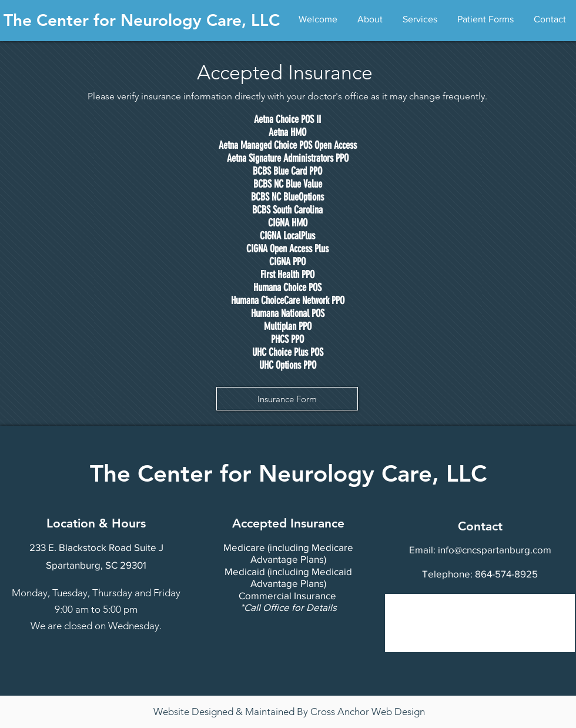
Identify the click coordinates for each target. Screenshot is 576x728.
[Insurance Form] (287, 399)
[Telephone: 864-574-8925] (480, 574)
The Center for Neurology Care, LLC (142, 20)
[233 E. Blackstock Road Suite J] (96, 547)
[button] (370, 19)
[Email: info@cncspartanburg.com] (480, 550)
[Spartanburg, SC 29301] (96, 565)
